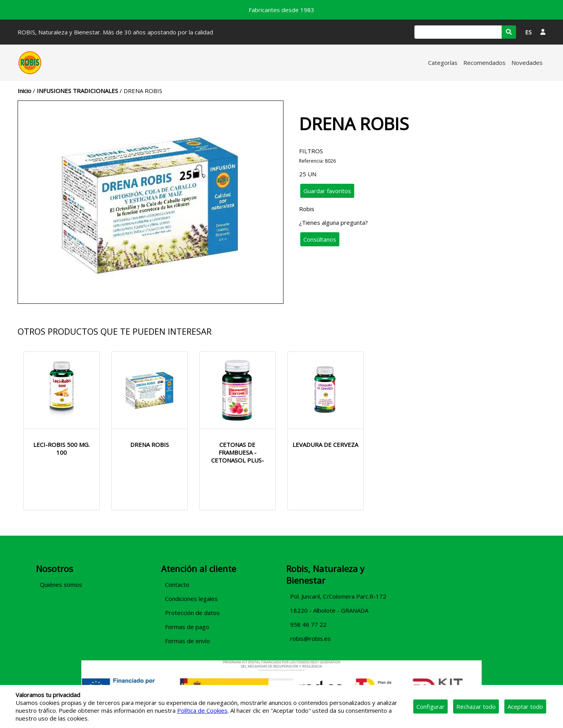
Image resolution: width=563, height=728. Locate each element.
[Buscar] (458, 32)
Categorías (443, 63)
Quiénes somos (61, 585)
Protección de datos (192, 613)
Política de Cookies (202, 710)
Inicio (24, 91)
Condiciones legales (191, 599)
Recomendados (484, 63)
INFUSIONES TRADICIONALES (77, 91)
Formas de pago (187, 627)
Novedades (527, 63)
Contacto (177, 585)
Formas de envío (187, 641)
